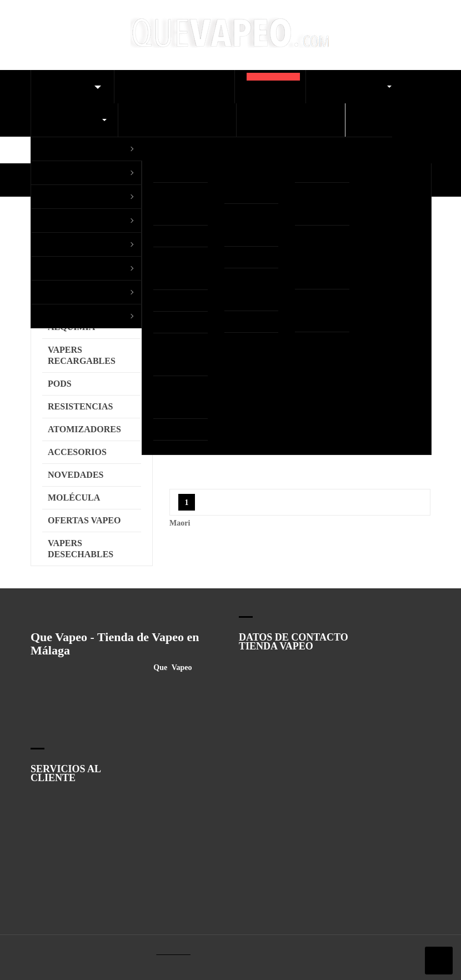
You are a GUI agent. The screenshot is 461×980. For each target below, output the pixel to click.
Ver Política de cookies (286, 472)
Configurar (116, 498)
